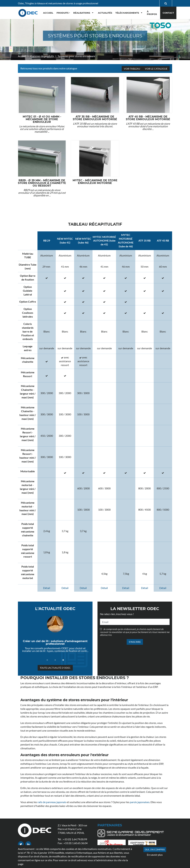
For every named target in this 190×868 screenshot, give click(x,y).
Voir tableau (132, 69)
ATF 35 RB (144, 240)
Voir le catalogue (156, 69)
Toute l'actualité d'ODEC (55, 668)
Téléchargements (127, 13)
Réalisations (82, 13)
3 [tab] (63, 660)
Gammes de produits (42, 56)
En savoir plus (155, 855)
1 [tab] (47, 660)
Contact (168, 13)
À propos (152, 13)
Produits (63, 13)
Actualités (105, 13)
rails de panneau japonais (52, 802)
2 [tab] (55, 660)
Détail (47, 588)
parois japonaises (140, 802)
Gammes (131, 845)
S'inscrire (135, 642)
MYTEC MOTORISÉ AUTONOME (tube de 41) (104, 241)
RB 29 (47, 240)
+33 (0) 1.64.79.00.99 (75, 839)
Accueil (22, 56)
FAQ (100, 845)
